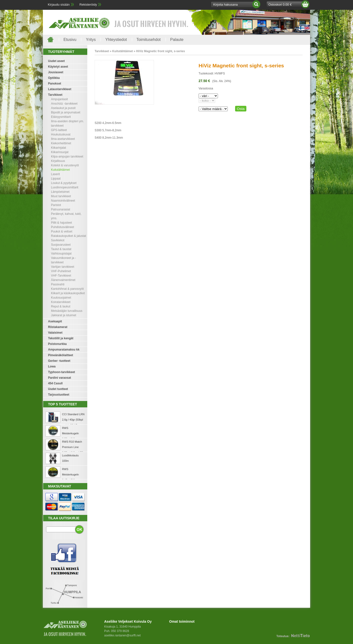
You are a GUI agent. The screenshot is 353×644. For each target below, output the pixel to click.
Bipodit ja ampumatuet (66, 112)
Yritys (91, 40)
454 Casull (55, 383)
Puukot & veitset (62, 231)
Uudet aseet (56, 61)
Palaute (177, 40)
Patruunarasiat (61, 209)
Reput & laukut (61, 306)
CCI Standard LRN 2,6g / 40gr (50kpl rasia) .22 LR (73, 420)
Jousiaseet (56, 72)
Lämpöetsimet (60, 192)
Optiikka (54, 78)
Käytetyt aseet (58, 67)
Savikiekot (58, 240)
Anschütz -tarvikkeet (64, 104)
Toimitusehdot (149, 40)
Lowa (52, 366)
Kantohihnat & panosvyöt (67, 289)
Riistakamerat (58, 327)
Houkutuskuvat (61, 134)
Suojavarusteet (61, 245)
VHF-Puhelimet (61, 271)
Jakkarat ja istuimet (64, 315)
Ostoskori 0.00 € (280, 5)
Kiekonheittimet (61, 143)
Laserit (55, 174)
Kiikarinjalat (58, 148)
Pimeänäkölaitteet (61, 355)
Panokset (55, 84)
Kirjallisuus (58, 161)
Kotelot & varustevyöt (65, 165)
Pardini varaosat (59, 378)
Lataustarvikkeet (60, 89)
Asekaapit (55, 321)
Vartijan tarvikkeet (63, 267)
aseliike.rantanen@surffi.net (122, 635)
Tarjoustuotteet (59, 395)
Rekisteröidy (88, 5)
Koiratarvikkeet (61, 302)
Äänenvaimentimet (63, 280)
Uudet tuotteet (58, 389)
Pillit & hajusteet (61, 223)
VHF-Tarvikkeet (61, 276)
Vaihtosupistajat (61, 254)
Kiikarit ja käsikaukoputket (68, 293)
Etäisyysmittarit (61, 117)
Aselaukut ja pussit (63, 108)
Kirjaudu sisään (59, 5)
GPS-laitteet (59, 130)
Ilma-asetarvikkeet (63, 139)
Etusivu (70, 40)
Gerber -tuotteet (59, 361)
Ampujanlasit (59, 99)
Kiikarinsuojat (60, 152)
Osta (241, 109)
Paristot (56, 205)
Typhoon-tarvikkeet (62, 372)
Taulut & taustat (61, 249)
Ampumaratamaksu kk (64, 350)
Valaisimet (55, 333)
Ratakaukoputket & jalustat (69, 236)
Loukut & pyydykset (64, 183)
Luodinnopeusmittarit (65, 187)
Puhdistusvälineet (63, 227)
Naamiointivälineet (63, 201)
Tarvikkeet (55, 95)
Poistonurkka (57, 344)
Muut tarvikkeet (61, 196)
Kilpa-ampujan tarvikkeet (67, 157)
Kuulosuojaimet (61, 298)
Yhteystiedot (116, 40)
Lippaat (56, 179)
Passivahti (58, 284)
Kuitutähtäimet (60, 170)
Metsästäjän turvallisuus (67, 311)
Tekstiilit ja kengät (61, 338)
